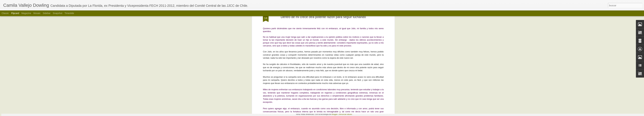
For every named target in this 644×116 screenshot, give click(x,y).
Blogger (334, 114)
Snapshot (58, 13)
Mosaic (37, 13)
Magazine (26, 13)
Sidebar (47, 13)
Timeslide (69, 13)
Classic (5, 13)
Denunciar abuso (345, 114)
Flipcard (15, 13)
